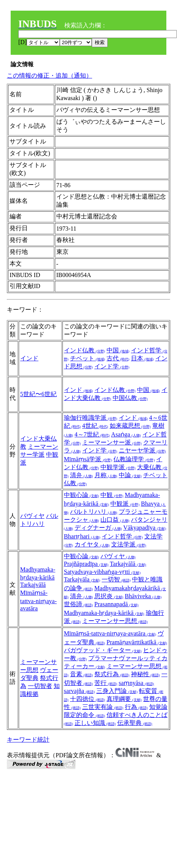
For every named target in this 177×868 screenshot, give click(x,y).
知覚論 (158, 707)
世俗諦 (78, 604)
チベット (88, 358)
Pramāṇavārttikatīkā (137, 642)
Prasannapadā (116, 604)
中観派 (125, 504)
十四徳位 (88, 699)
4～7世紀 (92, 434)
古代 (118, 358)
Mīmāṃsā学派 (88, 459)
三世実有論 (103, 707)
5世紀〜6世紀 (38, 394)
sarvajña (79, 691)
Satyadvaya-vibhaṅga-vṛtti (102, 572)
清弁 (81, 475)
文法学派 (129, 544)
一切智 (116, 579)
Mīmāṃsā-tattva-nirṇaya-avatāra (38, 600)
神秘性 (145, 674)
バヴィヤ (32, 516)
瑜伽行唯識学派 (91, 418)
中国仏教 (130, 398)
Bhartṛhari (82, 536)
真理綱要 (124, 699)
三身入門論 (117, 691)
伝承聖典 (135, 723)
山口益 (115, 520)
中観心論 (81, 495)
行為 (136, 707)
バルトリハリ (94, 512)
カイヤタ (92, 544)
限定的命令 (85, 715)
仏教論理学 (134, 459)
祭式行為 (112, 674)
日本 (142, 358)
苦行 (106, 683)
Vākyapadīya (145, 528)
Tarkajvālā (33, 585)
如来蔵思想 (130, 426)
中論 (130, 475)
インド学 (112, 366)
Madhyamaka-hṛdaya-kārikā (104, 613)
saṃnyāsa (136, 683)
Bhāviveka (143, 596)
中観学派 (118, 467)
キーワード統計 (28, 740)
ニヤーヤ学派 (142, 450)
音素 (81, 674)
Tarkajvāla (82, 579)
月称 (106, 475)
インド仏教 (85, 350)
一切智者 (40, 686)
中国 (118, 350)
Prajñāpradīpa (86, 564)
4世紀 (95, 426)
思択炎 (109, 596)
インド (29, 358)
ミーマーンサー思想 (115, 621)
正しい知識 (95, 723)
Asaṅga (126, 434)
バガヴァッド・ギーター (103, 650)
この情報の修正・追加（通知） (49, 76)
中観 (112, 495)
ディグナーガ (98, 528)
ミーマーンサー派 (112, 442)
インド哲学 (122, 536)
